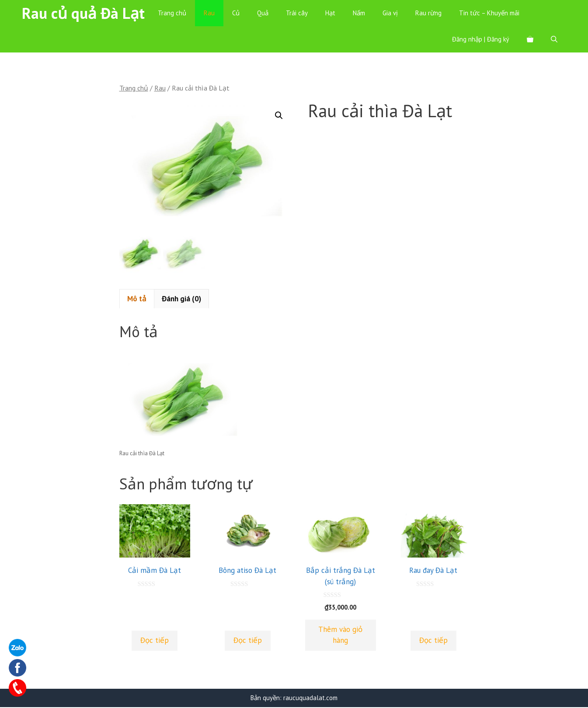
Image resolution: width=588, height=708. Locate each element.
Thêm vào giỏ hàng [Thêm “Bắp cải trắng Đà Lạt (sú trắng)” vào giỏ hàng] (340, 635)
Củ (236, 13)
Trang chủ (172, 13)
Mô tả (137, 300)
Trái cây (297, 13)
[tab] (137, 300)
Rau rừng (428, 13)
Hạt (330, 13)
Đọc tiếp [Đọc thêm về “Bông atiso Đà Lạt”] (248, 641)
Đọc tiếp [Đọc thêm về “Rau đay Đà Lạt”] (433, 641)
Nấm (359, 13)
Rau (209, 13)
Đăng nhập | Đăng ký (481, 39)
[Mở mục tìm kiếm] (554, 39)
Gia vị (390, 13)
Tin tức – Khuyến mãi (489, 13)
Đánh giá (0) (181, 300)
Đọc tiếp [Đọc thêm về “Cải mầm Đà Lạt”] (155, 641)
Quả (263, 13)
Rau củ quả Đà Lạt (83, 13)
